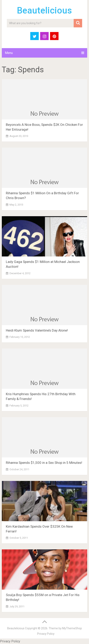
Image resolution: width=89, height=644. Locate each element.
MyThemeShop (72, 628)
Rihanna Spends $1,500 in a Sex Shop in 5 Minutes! (44, 463)
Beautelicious (44, 10)
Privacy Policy (46, 634)
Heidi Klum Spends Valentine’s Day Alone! (37, 330)
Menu (9, 53)
